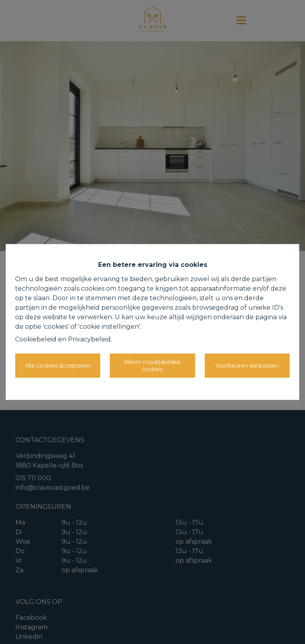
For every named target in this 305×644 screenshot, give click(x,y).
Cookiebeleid (36, 339)
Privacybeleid (89, 339)
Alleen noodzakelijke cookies (152, 366)
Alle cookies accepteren (58, 365)
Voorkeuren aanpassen (247, 365)
